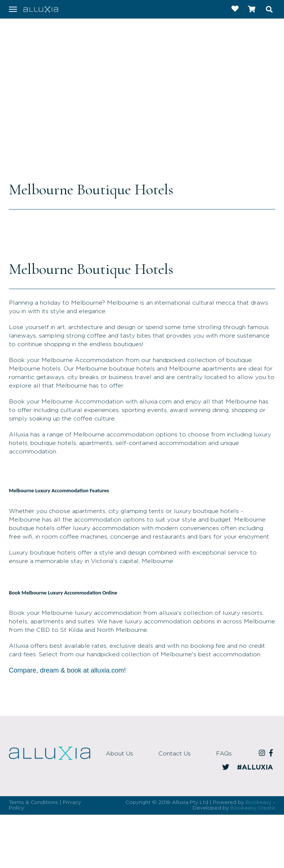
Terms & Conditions (33, 802)
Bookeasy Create (253, 808)
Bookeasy (258, 802)
